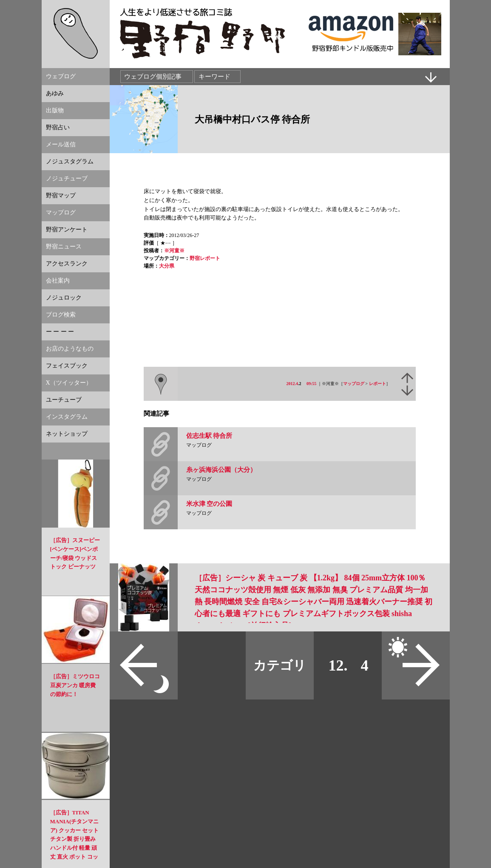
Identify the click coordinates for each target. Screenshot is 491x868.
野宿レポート (205, 258)
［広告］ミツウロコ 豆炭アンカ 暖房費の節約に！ (75, 685)
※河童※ (174, 251)
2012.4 (292, 384)
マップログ (354, 384)
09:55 (311, 384)
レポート (377, 384)
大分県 (167, 266)
